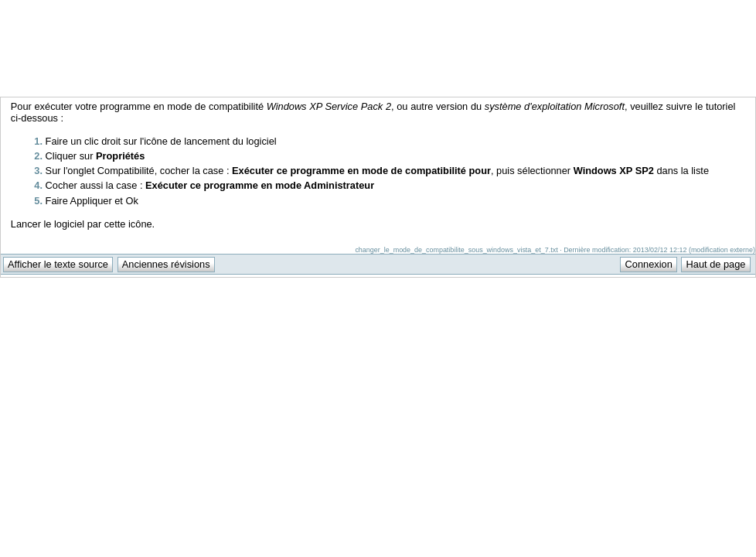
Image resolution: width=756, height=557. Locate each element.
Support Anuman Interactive (675, 9)
